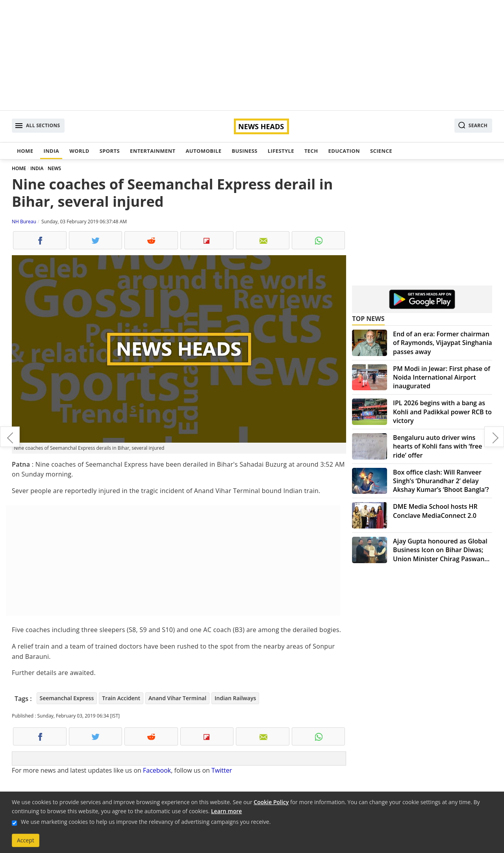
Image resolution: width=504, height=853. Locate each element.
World (79, 151)
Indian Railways (235, 698)
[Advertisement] (252, 55)
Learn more (226, 811)
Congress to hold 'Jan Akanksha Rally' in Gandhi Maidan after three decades (494, 437)
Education (344, 151)
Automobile (203, 151)
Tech (311, 151)
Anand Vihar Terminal (177, 698)
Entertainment (153, 151)
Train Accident (121, 698)
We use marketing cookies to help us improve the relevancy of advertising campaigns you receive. (146, 822)
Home (25, 151)
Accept (26, 840)
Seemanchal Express (67, 698)
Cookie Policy (271, 802)
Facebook (157, 770)
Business (244, 151)
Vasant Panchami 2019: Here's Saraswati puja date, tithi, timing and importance (10, 437)
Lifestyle (281, 151)
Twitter (222, 770)
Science (381, 151)
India (51, 151)
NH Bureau (24, 222)
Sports (110, 151)
